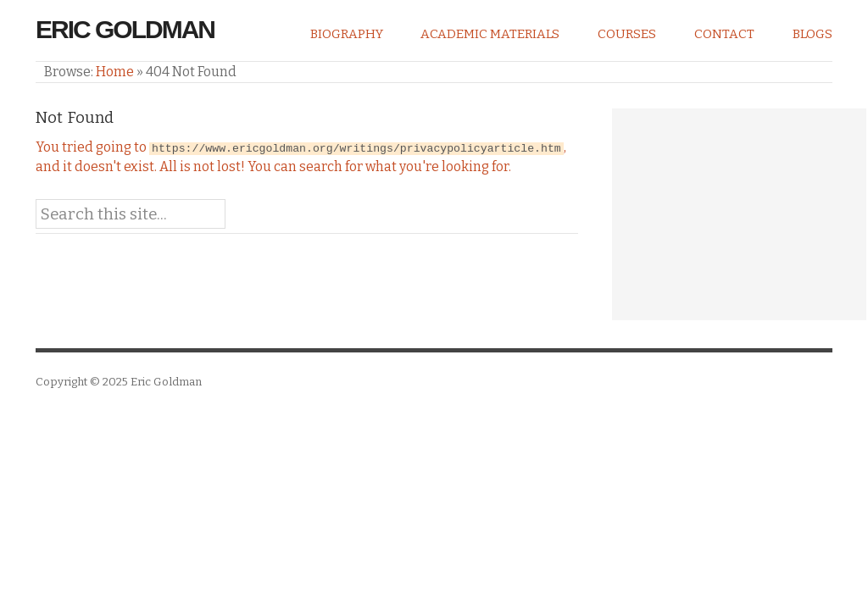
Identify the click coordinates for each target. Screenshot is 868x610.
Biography (347, 34)
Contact (724, 34)
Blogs (812, 34)
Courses (627, 34)
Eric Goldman (125, 29)
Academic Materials (490, 34)
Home (115, 72)
